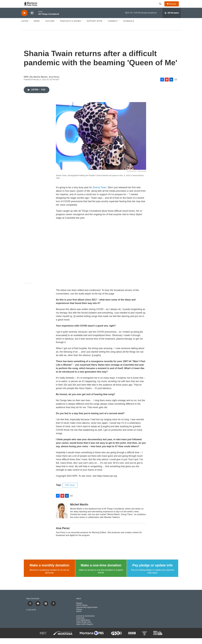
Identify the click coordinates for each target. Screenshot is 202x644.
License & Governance (85, 622)
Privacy (79, 615)
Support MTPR (94, 27)
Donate (174, 7)
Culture (50, 27)
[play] (24, 19)
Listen (25, 27)
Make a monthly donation (49, 571)
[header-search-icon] (161, 7)
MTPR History (82, 611)
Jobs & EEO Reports (85, 630)
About (79, 604)
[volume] (32, 19)
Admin (79, 617)
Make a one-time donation (101, 571)
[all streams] (172, 19)
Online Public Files (84, 628)
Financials (80, 624)
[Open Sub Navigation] (30, 27)
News (37, 27)
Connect (113, 27)
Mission (79, 609)
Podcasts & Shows (71, 27)
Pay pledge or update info (153, 571)
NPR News (70, 491)
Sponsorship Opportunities (87, 613)
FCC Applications (83, 626)
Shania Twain (100, 193)
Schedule (129, 27)
